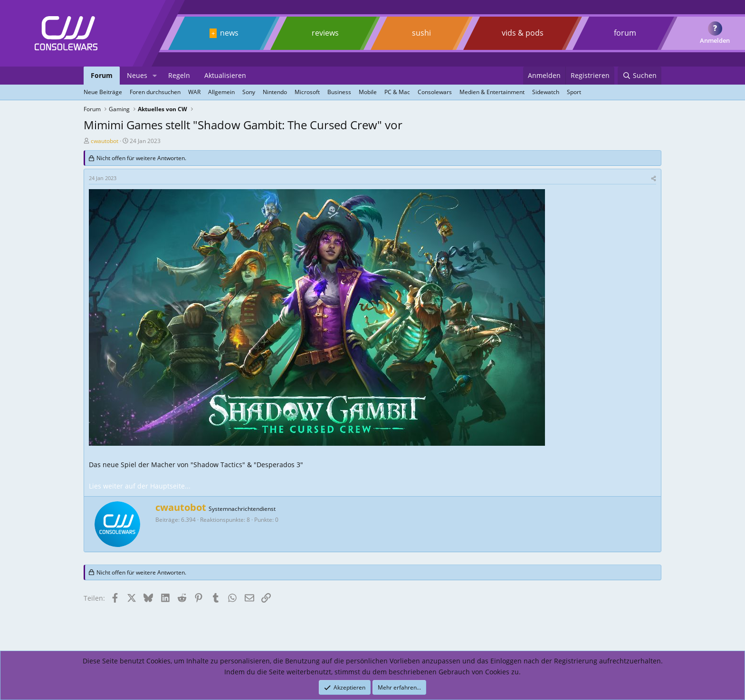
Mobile (368, 92)
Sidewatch (546, 92)
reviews (325, 33)
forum (625, 33)
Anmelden (715, 40)
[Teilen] (654, 178)
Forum (102, 75)
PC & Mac (397, 92)
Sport (574, 92)
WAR (194, 92)
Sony (249, 92)
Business (339, 92)
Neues (137, 75)
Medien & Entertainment (492, 92)
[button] (155, 76)
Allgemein (221, 92)
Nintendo (275, 92)
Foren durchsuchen (155, 92)
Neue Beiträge (103, 92)
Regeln (179, 75)
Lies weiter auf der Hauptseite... (140, 486)
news (229, 33)
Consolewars (435, 92)
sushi (421, 33)
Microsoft (307, 92)
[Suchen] (640, 76)
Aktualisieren (225, 75)
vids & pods (523, 33)
